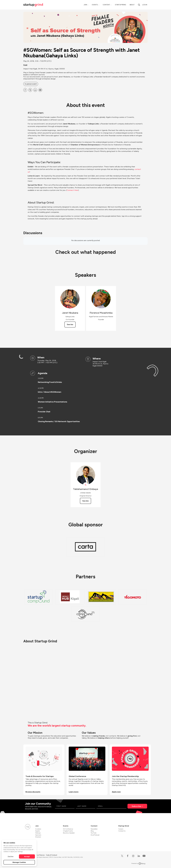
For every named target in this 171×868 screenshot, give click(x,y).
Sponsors (38, 835)
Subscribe (136, 806)
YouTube (94, 833)
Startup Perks (121, 5)
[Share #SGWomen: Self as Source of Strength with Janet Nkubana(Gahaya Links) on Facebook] (25, 90)
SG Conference (68, 829)
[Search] (139, 5)
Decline (11, 856)
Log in (145, 5)
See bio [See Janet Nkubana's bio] (70, 324)
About (132, 5)
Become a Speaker (69, 833)
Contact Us (122, 831)
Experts (38, 831)
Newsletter (94, 829)
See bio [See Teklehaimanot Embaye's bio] (85, 501)
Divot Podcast (95, 835)
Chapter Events (68, 831)
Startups (38, 833)
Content (106, 5)
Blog (92, 831)
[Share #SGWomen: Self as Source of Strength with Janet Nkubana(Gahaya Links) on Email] (40, 90)
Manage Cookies (19, 862)
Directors (38, 837)
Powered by (138, 864)
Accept (27, 856)
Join (85, 5)
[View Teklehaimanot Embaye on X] (86, 485)
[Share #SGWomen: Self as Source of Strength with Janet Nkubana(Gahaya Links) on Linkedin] (35, 90)
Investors (38, 829)
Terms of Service (39, 855)
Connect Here (72, 190)
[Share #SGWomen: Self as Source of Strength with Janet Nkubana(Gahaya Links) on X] (30, 90)
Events (95, 5)
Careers (121, 829)
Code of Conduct (51, 855)
